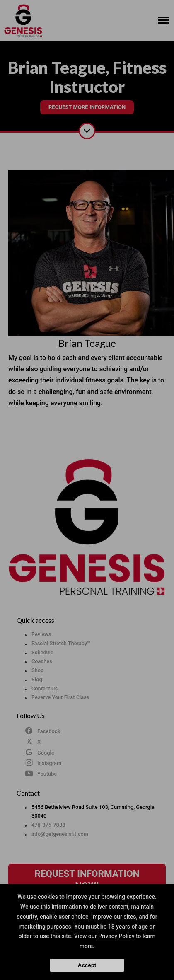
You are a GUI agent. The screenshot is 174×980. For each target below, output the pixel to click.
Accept (87, 965)
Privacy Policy (116, 936)
